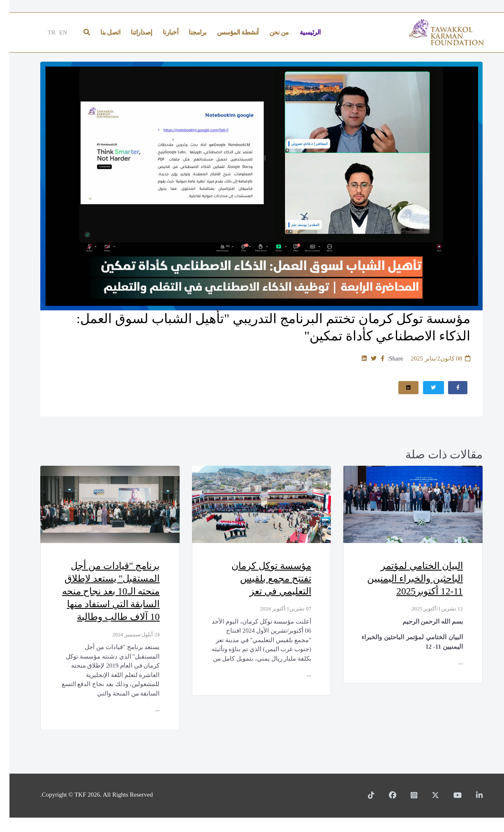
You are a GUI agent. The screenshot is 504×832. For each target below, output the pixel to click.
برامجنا (188, 32)
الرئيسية (301, 32)
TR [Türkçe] (42, 32)
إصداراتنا (132, 32)
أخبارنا (161, 32)
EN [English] (54, 32)
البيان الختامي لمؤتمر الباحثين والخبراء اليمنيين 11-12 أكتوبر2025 (403, 579)
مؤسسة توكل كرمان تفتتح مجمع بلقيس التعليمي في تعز (259, 579)
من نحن (270, 32)
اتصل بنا (101, 32)
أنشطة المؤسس (228, 32)
